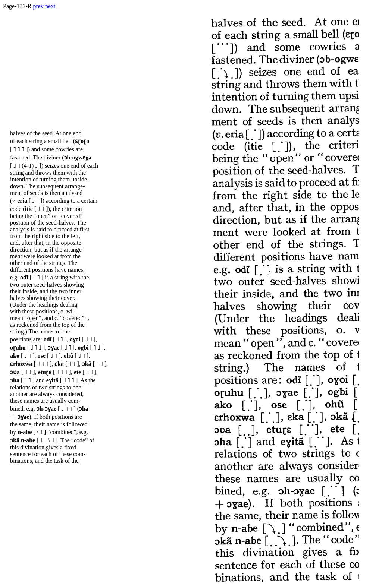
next (50, 6)
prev (38, 6)
